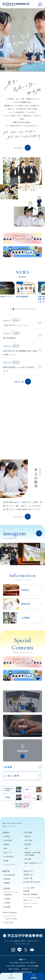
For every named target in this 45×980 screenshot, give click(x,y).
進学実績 (7, 879)
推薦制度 (7, 883)
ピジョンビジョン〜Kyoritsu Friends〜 (11, 917)
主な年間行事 (9, 857)
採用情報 (26, 891)
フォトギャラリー (10, 865)
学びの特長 (29, 840)
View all (38, 536)
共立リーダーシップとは (19, 447)
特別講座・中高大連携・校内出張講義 (33, 854)
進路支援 (6, 871)
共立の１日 (8, 852)
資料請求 (34, 978)
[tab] (11, 309)
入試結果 (7, 903)
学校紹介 (6, 832)
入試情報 (6, 888)
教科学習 (28, 844)
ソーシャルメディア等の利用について (32, 899)
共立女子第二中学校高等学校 (16, 966)
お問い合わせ (28, 907)
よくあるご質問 (11, 776)
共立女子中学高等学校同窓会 (23, 972)
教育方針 (28, 836)
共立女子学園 (14, 963)
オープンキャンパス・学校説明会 (12, 893)
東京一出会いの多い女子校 (12, 823)
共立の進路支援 (9, 875)
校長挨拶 (7, 836)
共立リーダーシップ (9, 826)
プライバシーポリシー (31, 903)
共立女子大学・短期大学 (28, 963)
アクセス (11, 978)
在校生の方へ (29, 871)
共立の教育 (28, 832)
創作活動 (28, 859)
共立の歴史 (8, 840)
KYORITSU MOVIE (31, 882)
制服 (5, 848)
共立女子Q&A (8, 923)
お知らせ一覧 (19, 382)
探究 (26, 848)
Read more (19, 148)
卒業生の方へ (29, 875)
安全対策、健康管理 (30, 894)
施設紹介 (7, 844)
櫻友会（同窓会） (14, 969)
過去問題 (7, 907)
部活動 (6, 861)
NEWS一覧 (28, 878)
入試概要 (8, 767)
